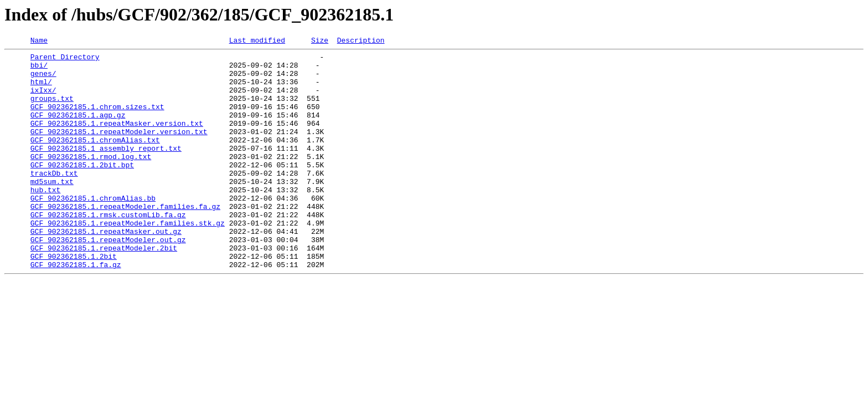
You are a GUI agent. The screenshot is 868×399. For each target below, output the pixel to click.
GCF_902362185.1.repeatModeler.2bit (104, 289)
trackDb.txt (54, 199)
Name (39, 42)
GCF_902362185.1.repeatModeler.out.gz (108, 279)
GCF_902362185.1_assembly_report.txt (106, 170)
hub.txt (46, 219)
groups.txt (52, 110)
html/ (41, 90)
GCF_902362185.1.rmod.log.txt (91, 180)
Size (320, 42)
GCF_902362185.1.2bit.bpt (82, 190)
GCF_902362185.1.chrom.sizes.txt (97, 120)
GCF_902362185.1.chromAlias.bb (93, 229)
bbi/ (39, 70)
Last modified (257, 42)
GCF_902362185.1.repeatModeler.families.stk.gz (128, 259)
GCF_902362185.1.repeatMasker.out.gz (106, 269)
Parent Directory (65, 60)
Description (361, 42)
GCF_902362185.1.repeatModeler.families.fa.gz (125, 239)
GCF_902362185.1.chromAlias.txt (95, 160)
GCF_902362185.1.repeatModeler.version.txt (119, 150)
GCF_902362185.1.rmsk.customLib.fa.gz (108, 249)
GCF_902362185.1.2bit (74, 299)
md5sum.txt (52, 209)
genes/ (43, 80)
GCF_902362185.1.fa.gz (76, 309)
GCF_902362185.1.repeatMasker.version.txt (117, 140)
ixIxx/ (43, 100)
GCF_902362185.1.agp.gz (78, 130)
